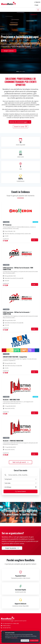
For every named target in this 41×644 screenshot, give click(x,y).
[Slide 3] (24, 72)
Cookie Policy (14, 638)
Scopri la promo (12, 548)
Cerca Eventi (20, 491)
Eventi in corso (20, 127)
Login (36, 5)
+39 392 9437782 (7, 628)
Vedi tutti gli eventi (20, 462)
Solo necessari (25, 641)
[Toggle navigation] (38, 10)
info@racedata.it (6, 626)
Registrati (37, 2)
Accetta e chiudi (34, 641)
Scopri (35, 240)
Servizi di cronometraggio (20, 122)
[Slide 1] (18, 72)
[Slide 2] (21, 72)
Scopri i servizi (9, 51)
